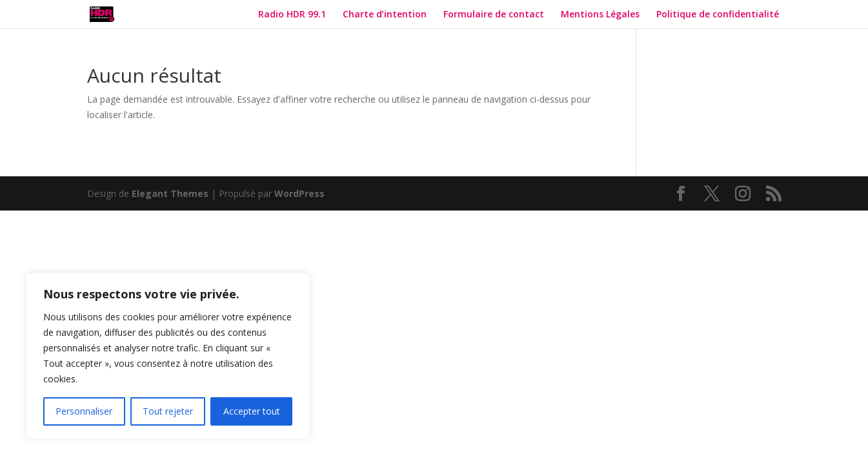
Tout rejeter (168, 411)
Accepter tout (252, 411)
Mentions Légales (600, 15)
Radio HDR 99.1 (292, 15)
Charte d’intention (385, 15)
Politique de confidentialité (719, 15)
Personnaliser (84, 411)
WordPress (299, 193)
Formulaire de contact (494, 15)
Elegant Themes (170, 193)
